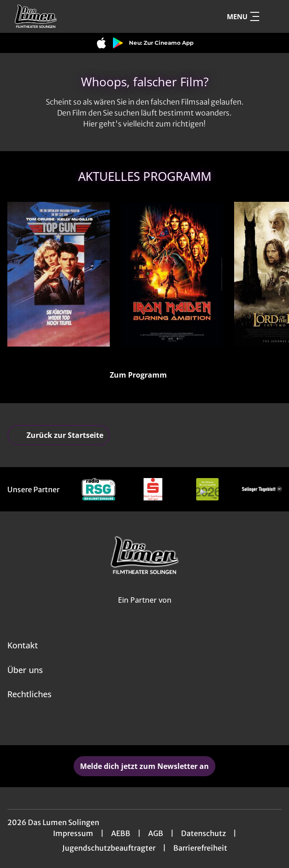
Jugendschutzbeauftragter (109, 848)
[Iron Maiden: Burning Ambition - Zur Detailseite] (172, 274)
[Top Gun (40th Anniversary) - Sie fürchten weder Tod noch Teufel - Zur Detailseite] (59, 274)
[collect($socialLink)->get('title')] (134, 725)
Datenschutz (203, 833)
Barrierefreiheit (200, 848)
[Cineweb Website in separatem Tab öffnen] (145, 610)
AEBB (121, 833)
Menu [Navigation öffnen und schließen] (243, 16)
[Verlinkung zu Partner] (99, 489)
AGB (156, 833)
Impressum (73, 833)
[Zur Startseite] (71, 16)
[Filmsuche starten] (273, 16)
